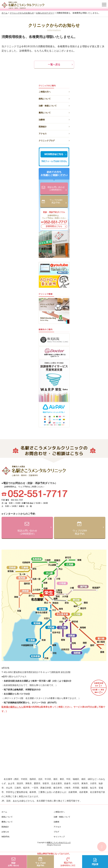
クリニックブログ (54, 140)
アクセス (54, 133)
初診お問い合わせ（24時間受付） (57, 189)
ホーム (4, 812)
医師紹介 (54, 126)
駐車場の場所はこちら (12, 707)
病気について (54, 98)
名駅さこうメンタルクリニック (59, 842)
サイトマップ (59, 837)
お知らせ (5, 832)
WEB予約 (5, 837)
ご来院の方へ (54, 91)
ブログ (56, 832)
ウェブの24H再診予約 (58, 202)
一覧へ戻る (54, 65)
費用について (54, 112)
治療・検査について (54, 105)
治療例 (54, 119)
